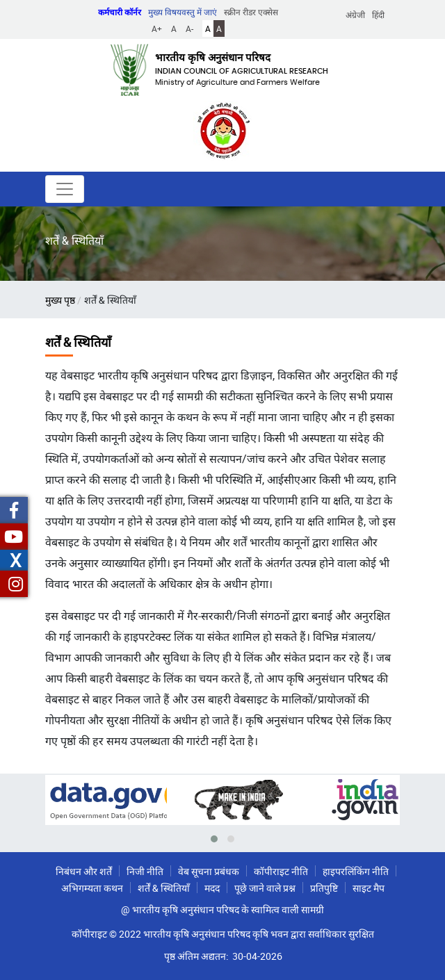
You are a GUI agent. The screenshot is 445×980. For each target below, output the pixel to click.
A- (189, 28)
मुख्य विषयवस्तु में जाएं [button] (183, 12)
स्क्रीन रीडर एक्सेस (251, 12)
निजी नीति (145, 871)
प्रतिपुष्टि (324, 888)
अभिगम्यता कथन (92, 888)
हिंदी (378, 15)
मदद (212, 888)
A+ (157, 28)
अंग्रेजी (355, 15)
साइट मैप (369, 888)
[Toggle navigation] (65, 189)
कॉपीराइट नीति (281, 871)
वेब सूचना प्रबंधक (209, 871)
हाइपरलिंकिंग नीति (356, 871)
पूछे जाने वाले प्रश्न (265, 888)
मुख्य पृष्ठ (60, 300)
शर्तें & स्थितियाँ (164, 888)
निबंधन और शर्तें (84, 871)
